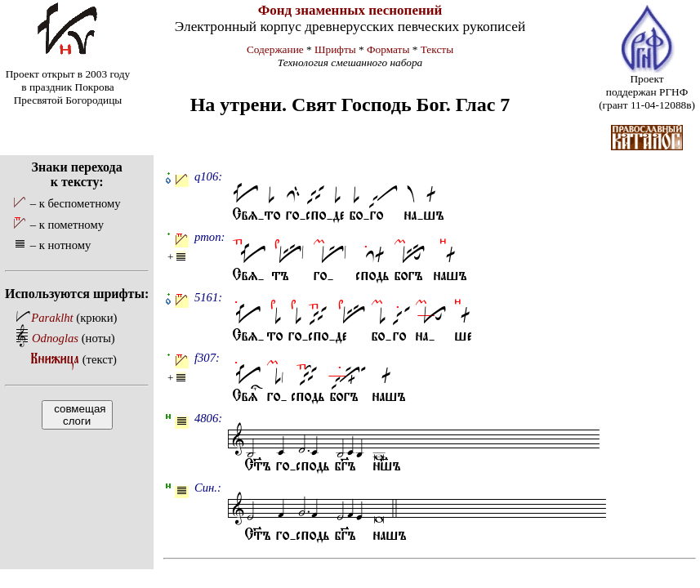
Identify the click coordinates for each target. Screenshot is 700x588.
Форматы (388, 49)
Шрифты (335, 49)
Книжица (55, 359)
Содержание (275, 49)
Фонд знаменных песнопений (350, 10)
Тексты (437, 49)
